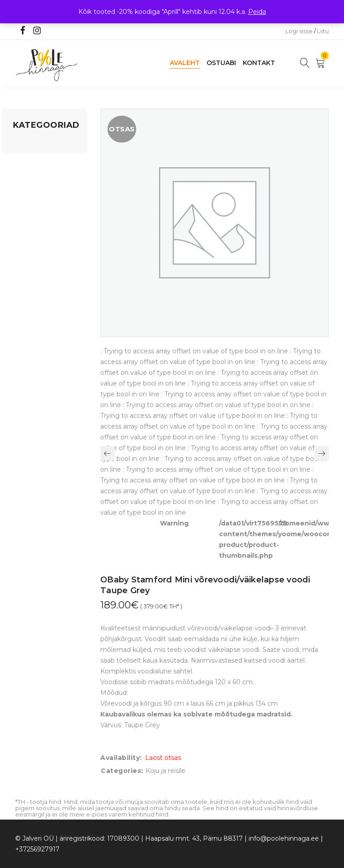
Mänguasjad (32, 144)
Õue (20, 222)
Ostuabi (221, 63)
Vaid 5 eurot (31, 273)
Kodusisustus (34, 178)
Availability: (121, 758)
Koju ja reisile (33, 161)
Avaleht (185, 63)
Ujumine (26, 256)
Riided (23, 239)
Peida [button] (257, 12)
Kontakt (259, 63)
